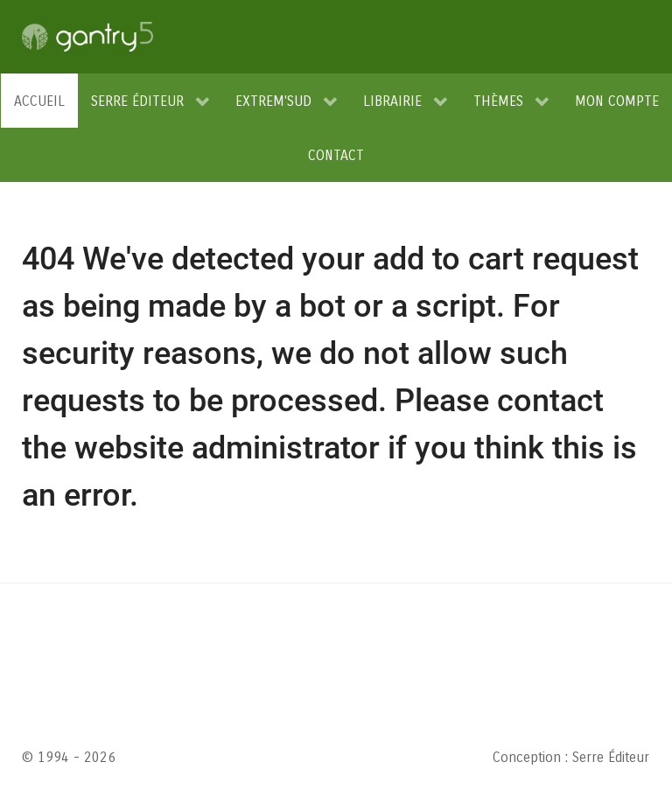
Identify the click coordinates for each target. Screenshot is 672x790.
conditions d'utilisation (359, 692)
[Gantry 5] (87, 37)
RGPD (298, 633)
